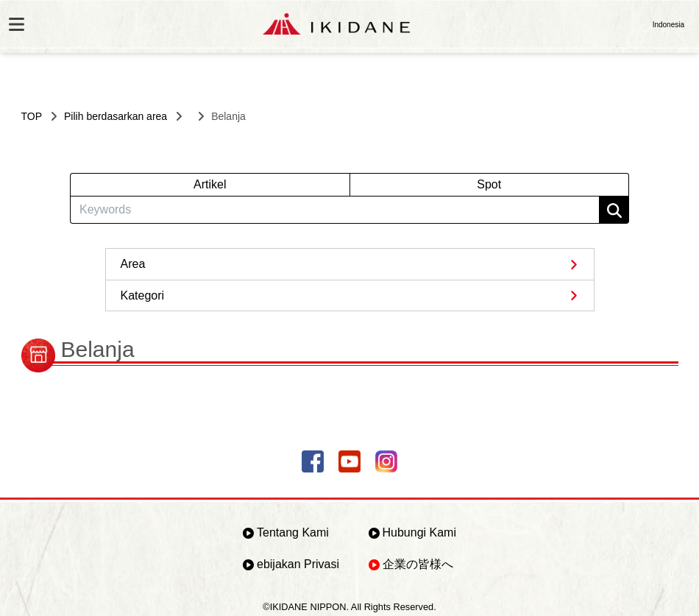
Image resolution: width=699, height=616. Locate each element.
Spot (489, 184)
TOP (32, 116)
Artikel (210, 184)
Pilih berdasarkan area (116, 116)
